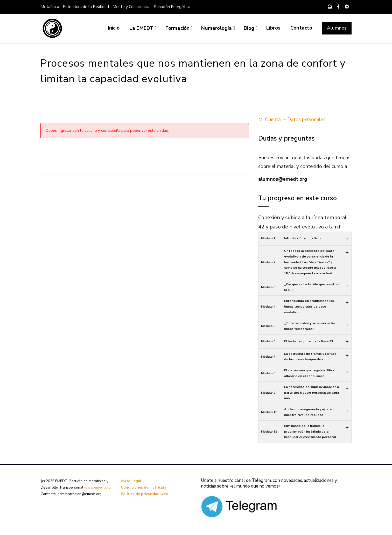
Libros (273, 28)
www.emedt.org (97, 487)
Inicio (114, 28)
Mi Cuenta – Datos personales (292, 120)
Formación (179, 28)
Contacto (301, 28)
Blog (251, 28)
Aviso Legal (131, 481)
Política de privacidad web (144, 494)
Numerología (218, 28)
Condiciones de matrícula (143, 487)
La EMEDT (143, 28)
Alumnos (337, 28)
